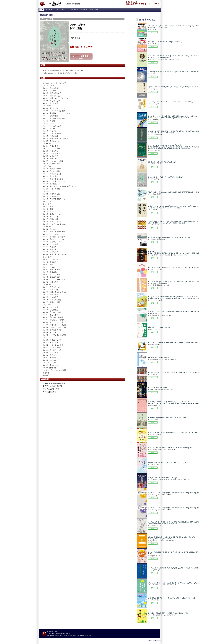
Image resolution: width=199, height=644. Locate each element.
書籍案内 (49, 10)
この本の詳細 (153, 32)
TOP (42, 10)
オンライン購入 (73, 10)
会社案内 (84, 10)
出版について (60, 10)
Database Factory (154, 641)
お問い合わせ (95, 10)
